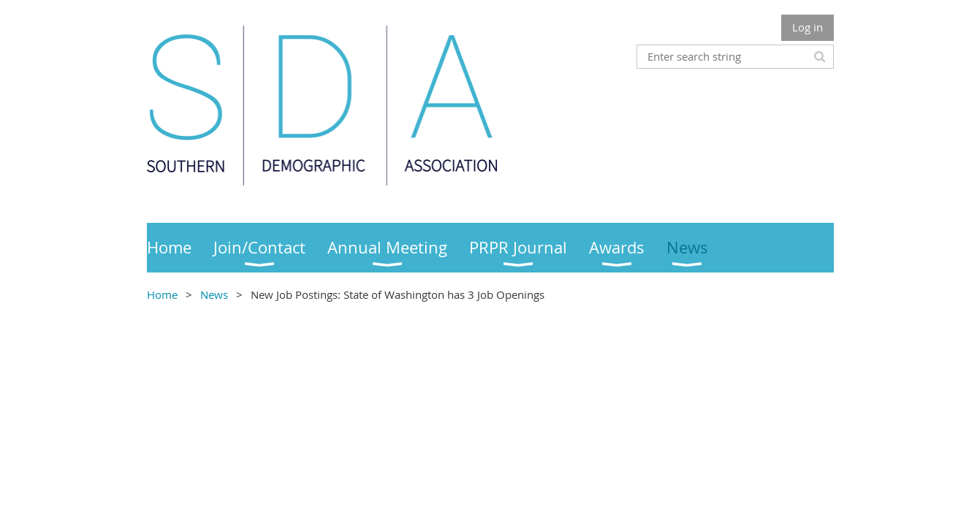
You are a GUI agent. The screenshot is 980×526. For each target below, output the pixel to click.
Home (162, 294)
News (214, 294)
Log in (808, 27)
